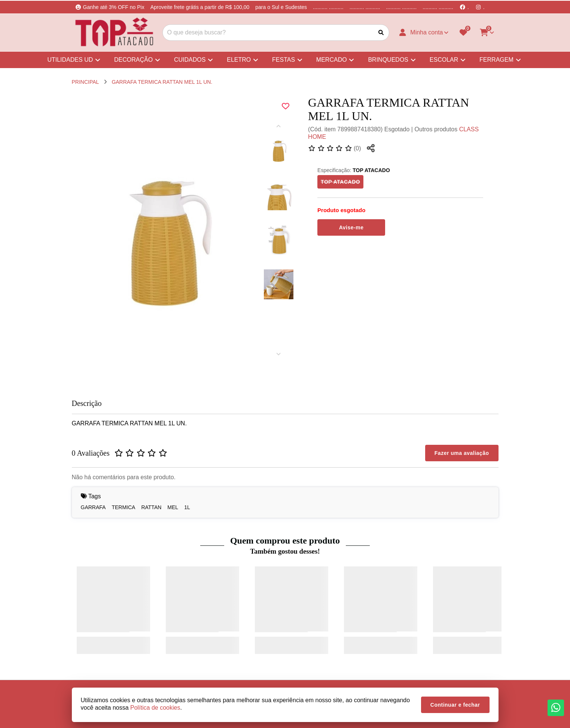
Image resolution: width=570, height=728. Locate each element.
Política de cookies (155, 708)
